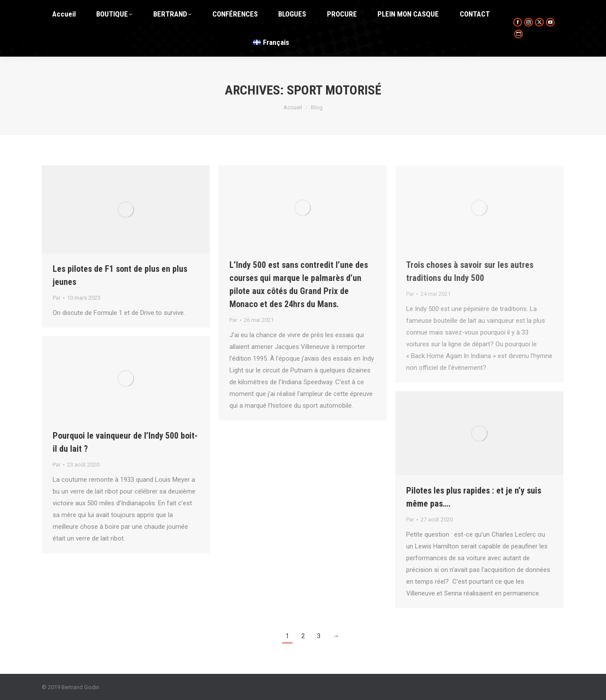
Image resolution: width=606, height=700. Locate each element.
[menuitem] (271, 42)
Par (57, 298)
